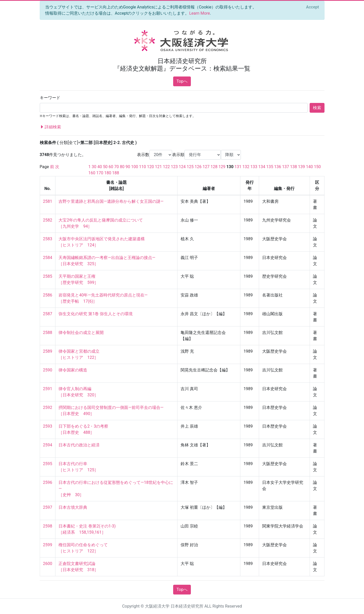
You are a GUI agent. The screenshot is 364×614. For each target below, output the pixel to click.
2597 (48, 507)
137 (286, 167)
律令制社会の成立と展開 (81, 333)
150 (317, 167)
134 (262, 167)
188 (116, 173)
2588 (48, 333)
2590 (48, 370)
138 (294, 167)
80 (122, 167)
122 (166, 167)
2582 (48, 220)
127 (206, 167)
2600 (48, 564)
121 (158, 167)
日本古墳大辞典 (73, 507)
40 (100, 167)
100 (135, 167)
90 (128, 167)
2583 (48, 239)
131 (238, 167)
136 (278, 167)
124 (182, 167)
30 (94, 167)
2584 (48, 258)
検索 (317, 108)
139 (302, 167)
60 (111, 167)
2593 (48, 426)
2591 (48, 389)
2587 (48, 314)
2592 (48, 407)
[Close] (312, 7)
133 (254, 167)
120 (150, 167)
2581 (48, 201)
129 (222, 167)
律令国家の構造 (73, 370)
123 (174, 167)
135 (270, 167)
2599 (48, 545)
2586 (48, 295)
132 (246, 167)
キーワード (50, 98)
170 (100, 173)
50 (105, 167)
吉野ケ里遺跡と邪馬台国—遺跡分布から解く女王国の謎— (111, 201)
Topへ (182, 81)
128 (214, 167)
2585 (48, 276)
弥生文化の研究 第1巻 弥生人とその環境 (96, 314)
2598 (48, 526)
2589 (48, 351)
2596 (48, 482)
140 (309, 167)
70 (116, 167)
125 (190, 167)
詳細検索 (51, 127)
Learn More (199, 13)
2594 (48, 445)
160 (92, 173)
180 (108, 173)
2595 (48, 464)
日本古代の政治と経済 (79, 445)
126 (198, 167)
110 (142, 167)
